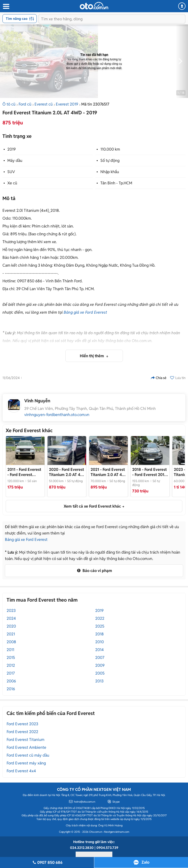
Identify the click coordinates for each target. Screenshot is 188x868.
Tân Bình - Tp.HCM (116, 183)
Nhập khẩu (110, 172)
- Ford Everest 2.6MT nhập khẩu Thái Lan (24, 472)
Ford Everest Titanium (25, 740)
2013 (99, 681)
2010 (100, 642)
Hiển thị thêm (92, 356)
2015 (11, 658)
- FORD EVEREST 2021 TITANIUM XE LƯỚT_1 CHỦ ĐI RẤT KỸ (108, 472)
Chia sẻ (159, 378)
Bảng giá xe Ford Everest (85, 312)
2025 (100, 626)
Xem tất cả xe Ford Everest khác (92, 506)
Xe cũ (12, 183)
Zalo (145, 862)
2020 (11, 626)
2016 (11, 689)
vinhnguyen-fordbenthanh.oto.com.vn (57, 415)
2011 (10, 650)
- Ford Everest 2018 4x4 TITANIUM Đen (149, 472)
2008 (11, 642)
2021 (11, 634)
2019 (12, 149)
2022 (100, 618)
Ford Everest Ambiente (26, 747)
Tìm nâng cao (20, 19)
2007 (100, 658)
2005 (100, 673)
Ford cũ (25, 104)
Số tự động (110, 161)
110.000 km (110, 149)
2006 (11, 681)
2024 (11, 618)
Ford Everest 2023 (22, 724)
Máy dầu (15, 161)
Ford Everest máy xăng (26, 763)
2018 (100, 634)
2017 (11, 673)
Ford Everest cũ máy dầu (28, 755)
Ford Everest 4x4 (21, 771)
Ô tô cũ (9, 104)
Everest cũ (44, 104)
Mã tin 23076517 (95, 104)
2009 (100, 665)
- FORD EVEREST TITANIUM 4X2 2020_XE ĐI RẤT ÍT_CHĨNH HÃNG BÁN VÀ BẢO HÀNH (67, 472)
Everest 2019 (67, 104)
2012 (11, 665)
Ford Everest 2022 (22, 732)
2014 (100, 650)
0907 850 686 (47, 862)
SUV (11, 172)
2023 (11, 611)
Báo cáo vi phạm (94, 571)
